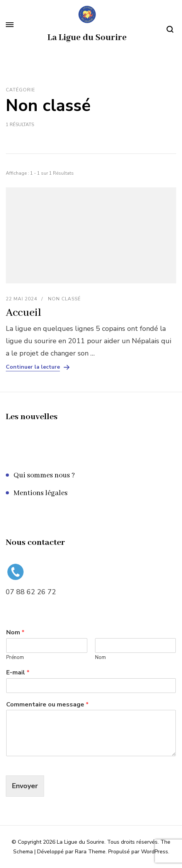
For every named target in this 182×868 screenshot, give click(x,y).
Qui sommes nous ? (44, 475)
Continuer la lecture (33, 367)
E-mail (18, 673)
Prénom (15, 658)
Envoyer (25, 786)
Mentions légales (41, 493)
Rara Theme (90, 852)
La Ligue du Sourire (87, 38)
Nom (15, 633)
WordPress (155, 852)
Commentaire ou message (47, 705)
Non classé (64, 299)
